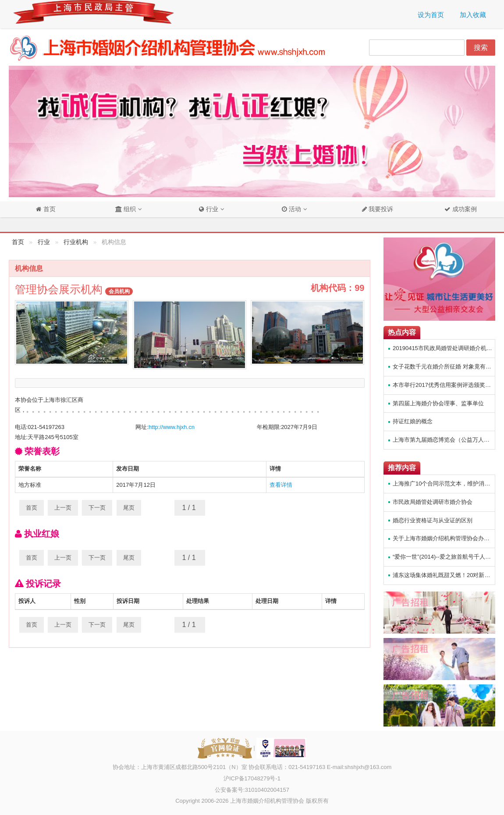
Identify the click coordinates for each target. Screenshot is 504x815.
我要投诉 (380, 209)
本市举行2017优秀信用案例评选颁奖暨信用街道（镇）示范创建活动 (444, 385)
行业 (209, 209)
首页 (49, 209)
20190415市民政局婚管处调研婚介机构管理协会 (444, 348)
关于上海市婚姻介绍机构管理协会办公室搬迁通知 (444, 538)
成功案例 (464, 209)
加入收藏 (473, 15)
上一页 (63, 508)
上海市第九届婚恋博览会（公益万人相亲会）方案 (444, 440)
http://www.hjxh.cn (172, 427)
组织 (126, 209)
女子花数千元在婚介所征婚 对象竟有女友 (444, 367)
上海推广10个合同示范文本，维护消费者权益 (444, 484)
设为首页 (431, 15)
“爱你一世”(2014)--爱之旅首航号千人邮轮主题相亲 (444, 557)
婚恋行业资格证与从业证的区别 (433, 520)
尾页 (129, 508)
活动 (291, 209)
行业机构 (76, 242)
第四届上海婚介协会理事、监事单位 (438, 403)
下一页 (97, 508)
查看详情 (281, 485)
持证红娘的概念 (413, 421)
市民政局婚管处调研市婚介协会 (433, 502)
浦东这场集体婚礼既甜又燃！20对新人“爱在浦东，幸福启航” (444, 575)
